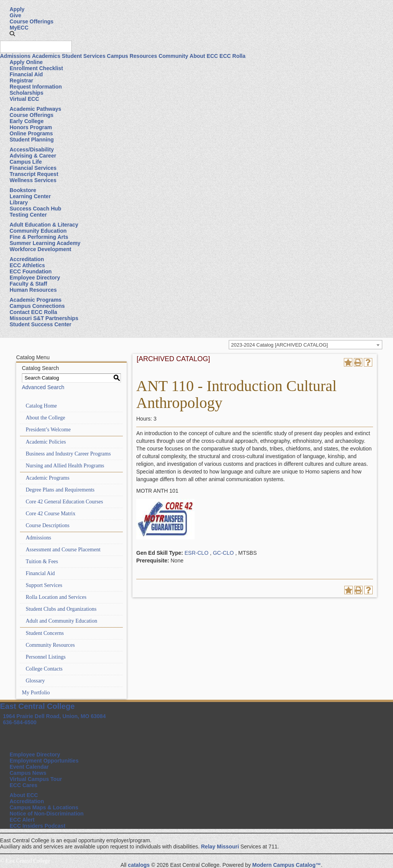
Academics (46, 56)
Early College (27, 121)
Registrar (21, 81)
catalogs (139, 865)
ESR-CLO (196, 553)
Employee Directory (35, 278)
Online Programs (31, 133)
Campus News (28, 773)
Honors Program (31, 127)
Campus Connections (37, 306)
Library (19, 202)
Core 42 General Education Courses (64, 502)
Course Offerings (31, 21)
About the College (45, 418)
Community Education (38, 231)
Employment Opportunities (44, 761)
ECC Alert (22, 820)
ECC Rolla (233, 56)
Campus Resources (132, 56)
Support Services (44, 585)
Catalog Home (41, 406)
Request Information (36, 87)
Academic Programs (36, 300)
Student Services (84, 56)
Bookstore (23, 190)
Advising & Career (33, 156)
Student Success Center (40, 324)
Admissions (15, 56)
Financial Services (33, 168)
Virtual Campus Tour (36, 779)
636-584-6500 (20, 722)
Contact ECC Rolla (33, 312)
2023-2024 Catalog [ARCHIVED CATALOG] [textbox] (279, 345)
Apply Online (26, 62)
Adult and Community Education (61, 621)
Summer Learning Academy (45, 243)
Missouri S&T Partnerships (44, 318)
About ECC (204, 56)
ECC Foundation (31, 271)
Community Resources (50, 645)
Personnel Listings (46, 657)
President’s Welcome (48, 430)
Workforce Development (40, 249)
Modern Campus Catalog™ (286, 865)
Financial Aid (26, 74)
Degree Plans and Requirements (60, 490)
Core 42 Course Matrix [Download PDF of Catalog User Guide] (50, 514)
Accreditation (27, 259)
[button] (12, 34)
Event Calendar (29, 767)
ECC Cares (23, 785)
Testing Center (28, 215)
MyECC (19, 28)
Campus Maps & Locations (44, 807)
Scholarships (26, 93)
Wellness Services (33, 180)
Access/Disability (32, 150)
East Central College (37, 706)
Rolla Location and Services (56, 597)
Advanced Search (43, 387)
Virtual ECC (24, 99)
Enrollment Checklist (36, 68)
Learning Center (30, 196)
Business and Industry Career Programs (68, 454)
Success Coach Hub (36, 209)
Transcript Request (34, 174)
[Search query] (36, 47)
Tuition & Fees (42, 561)
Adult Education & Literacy (44, 225)
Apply (17, 9)
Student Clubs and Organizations (61, 609)
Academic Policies (46, 442)
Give (15, 15)
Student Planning (32, 140)
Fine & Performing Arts (39, 237)
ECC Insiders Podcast (38, 826)
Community (173, 56)
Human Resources (33, 290)
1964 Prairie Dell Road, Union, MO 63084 (54, 716)
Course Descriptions (48, 525)
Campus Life (26, 162)
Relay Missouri (220, 847)
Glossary (35, 681)
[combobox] (305, 345)
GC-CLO (223, 553)
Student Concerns (45, 633)
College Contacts (44, 669)
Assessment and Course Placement (63, 550)
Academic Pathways (36, 109)
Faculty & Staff (28, 284)
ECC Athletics (27, 265)
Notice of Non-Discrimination (47, 814)
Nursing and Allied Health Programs (65, 466)
